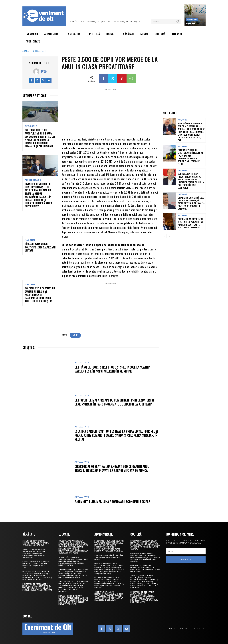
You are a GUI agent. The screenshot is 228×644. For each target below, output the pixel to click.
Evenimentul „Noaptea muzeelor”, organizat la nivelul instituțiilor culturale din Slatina (145, 569)
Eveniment (31, 126)
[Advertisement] (110, 112)
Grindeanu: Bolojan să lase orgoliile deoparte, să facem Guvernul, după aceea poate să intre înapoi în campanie (191, 203)
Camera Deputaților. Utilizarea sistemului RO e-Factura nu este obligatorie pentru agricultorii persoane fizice (191, 157)
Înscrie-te (186, 560)
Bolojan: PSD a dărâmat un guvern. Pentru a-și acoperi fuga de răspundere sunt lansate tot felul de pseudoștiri (40, 295)
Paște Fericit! (192, 23)
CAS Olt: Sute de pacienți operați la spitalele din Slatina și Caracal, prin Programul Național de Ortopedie (34, 553)
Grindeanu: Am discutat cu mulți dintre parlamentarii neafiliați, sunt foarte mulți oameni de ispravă (191, 223)
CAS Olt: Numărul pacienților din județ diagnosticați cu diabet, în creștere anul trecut (36, 565)
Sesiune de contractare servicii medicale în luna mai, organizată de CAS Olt (36, 543)
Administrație (33, 180)
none (75, 335)
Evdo (44, 71)
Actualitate (40, 51)
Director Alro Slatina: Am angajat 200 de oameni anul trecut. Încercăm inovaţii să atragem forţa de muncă (112, 468)
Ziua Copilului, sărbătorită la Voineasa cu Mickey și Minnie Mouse (109, 557)
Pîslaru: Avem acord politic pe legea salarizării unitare (40, 247)
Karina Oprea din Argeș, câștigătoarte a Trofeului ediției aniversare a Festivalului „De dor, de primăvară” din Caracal (145, 557)
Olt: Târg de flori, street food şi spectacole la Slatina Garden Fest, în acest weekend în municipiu (112, 369)
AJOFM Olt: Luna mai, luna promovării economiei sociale (112, 502)
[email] (186, 551)
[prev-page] (165, 236)
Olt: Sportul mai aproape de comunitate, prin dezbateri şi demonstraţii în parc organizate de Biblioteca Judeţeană (114, 402)
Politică (182, 120)
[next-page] (170, 236)
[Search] (178, 22)
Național (30, 240)
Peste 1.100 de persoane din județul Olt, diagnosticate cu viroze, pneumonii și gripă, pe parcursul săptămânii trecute (37, 587)
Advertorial (192, 19)
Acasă (26, 51)
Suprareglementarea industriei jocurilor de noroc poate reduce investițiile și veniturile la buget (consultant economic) (191, 181)
